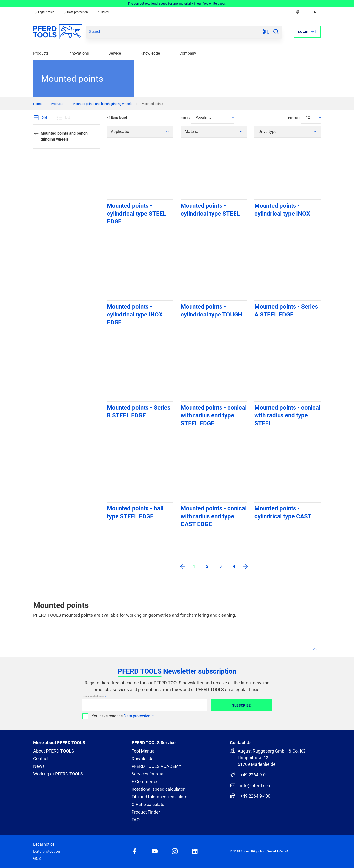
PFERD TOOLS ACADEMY (156, 766)
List (63, 118)
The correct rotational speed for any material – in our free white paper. (177, 4)
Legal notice (44, 12)
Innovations (79, 53)
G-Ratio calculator (149, 804)
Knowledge (150, 53)
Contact (41, 759)
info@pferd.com (251, 785)
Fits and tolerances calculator (160, 797)
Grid (40, 118)
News (39, 766)
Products (41, 53)
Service (115, 53)
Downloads (142, 759)
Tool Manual (144, 751)
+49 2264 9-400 (250, 796)
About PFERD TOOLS (54, 751)
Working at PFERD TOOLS (58, 774)
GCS (37, 859)
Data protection (75, 12)
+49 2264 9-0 (248, 775)
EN (312, 12)
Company (188, 53)
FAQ (136, 820)
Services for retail (148, 774)
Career (103, 12)
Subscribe (241, 705)
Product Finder (146, 812)
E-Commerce (144, 781)
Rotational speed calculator (158, 789)
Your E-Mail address (93, 697)
